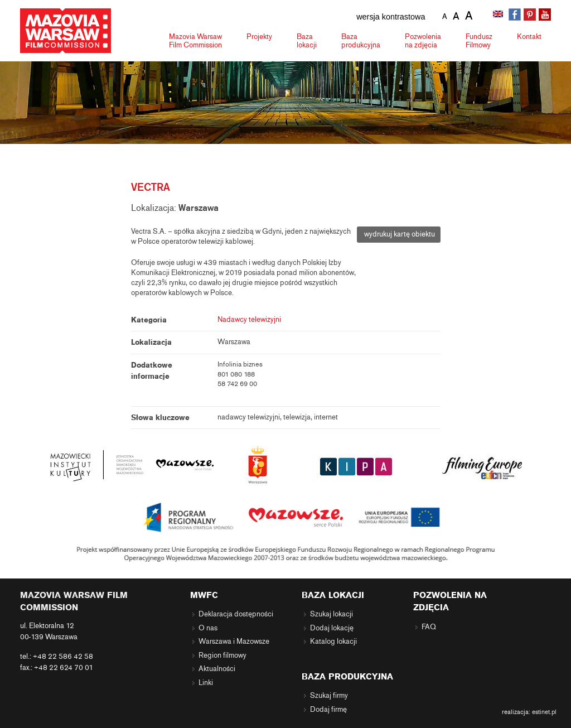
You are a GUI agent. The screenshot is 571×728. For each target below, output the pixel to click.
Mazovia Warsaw (195, 41)
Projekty (259, 37)
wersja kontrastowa (391, 17)
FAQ (429, 627)
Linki (206, 683)
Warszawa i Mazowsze (234, 642)
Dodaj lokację (332, 628)
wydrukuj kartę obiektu (399, 234)
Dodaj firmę (328, 710)
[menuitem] (499, 15)
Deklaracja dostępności (236, 614)
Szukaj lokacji (332, 614)
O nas (208, 628)
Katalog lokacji (333, 642)
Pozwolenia (423, 41)
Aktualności (217, 669)
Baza (307, 41)
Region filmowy (222, 655)
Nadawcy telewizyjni (249, 320)
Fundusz (479, 41)
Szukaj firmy (329, 696)
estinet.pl (544, 712)
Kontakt (529, 37)
